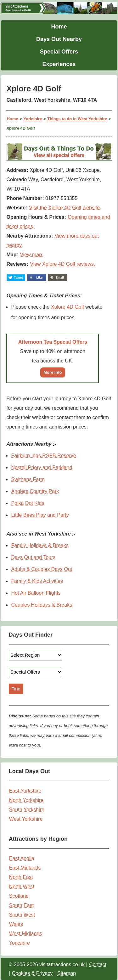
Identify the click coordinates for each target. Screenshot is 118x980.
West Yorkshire (26, 819)
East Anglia (22, 858)
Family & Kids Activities (37, 581)
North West (22, 887)
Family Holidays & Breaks (40, 545)
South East (21, 905)
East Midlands (25, 868)
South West (22, 915)
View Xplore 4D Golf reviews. (62, 264)
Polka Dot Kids (28, 503)
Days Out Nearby (59, 39)
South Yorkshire (27, 810)
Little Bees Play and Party (40, 515)
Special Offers (59, 52)
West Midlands (26, 934)
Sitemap (67, 973)
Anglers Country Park (35, 491)
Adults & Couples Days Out (42, 569)
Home (59, 27)
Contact (98, 965)
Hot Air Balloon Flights (36, 593)
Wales (16, 924)
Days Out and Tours (33, 557)
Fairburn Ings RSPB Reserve (43, 456)
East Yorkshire (25, 791)
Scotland (19, 896)
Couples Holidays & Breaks (42, 605)
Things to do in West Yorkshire (77, 119)
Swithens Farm (28, 479)
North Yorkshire (26, 800)
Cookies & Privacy (32, 973)
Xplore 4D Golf (67, 307)
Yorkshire (33, 119)
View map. (31, 255)
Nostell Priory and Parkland (42, 467)
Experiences (59, 64)
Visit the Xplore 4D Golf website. (65, 208)
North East (21, 877)
